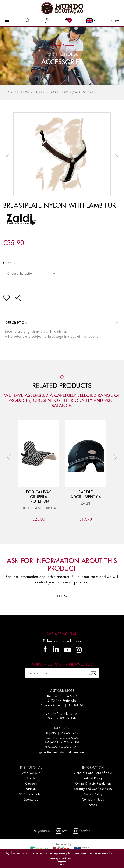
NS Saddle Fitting (31, 794)
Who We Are (31, 773)
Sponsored (31, 799)
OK (62, 864)
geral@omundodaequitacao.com (62, 752)
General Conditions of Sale (93, 773)
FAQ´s (93, 805)
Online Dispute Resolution (93, 784)
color (9, 263)
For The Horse (18, 92)
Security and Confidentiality (93, 789)
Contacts (31, 784)
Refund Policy (93, 778)
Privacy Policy (93, 794)
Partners (31, 789)
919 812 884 (70, 742)
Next (116, 157)
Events (31, 778)
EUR (114, 21)
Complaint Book (93, 799)
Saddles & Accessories (52, 92)
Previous (8, 157)
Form (62, 596)
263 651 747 (69, 733)
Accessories (62, 62)
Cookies (65, 858)
